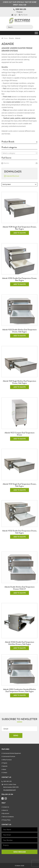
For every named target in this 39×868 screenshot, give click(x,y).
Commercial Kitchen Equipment (12, 753)
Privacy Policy (6, 820)
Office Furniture (7, 760)
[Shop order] (19, 184)
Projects (5, 763)
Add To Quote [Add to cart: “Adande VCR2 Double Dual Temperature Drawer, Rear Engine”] (20, 284)
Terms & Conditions (8, 817)
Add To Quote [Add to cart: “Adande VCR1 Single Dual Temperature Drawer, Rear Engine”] (20, 233)
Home (6, 38)
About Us (5, 810)
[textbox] (19, 153)
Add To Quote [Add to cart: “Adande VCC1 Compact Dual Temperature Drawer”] (20, 439)
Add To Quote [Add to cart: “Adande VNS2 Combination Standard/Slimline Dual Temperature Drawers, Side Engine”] (20, 695)
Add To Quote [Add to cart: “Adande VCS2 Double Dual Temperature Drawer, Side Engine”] (20, 537)
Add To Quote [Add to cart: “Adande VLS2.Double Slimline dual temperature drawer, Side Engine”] (20, 336)
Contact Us (6, 807)
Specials (5, 766)
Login (14, 15)
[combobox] (19, 153)
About (4, 769)
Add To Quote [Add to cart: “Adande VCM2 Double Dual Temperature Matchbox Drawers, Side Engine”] (20, 648)
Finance (20, 12)
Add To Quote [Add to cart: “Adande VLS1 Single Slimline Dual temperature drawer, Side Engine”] (20, 387)
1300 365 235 (21, 9)
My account (6, 813)
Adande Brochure (13, 176)
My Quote (23, 15)
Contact (5, 773)
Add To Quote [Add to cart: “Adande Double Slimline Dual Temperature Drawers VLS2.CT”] (20, 593)
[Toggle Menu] (36, 33)
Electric (6, 163)
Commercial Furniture (9, 756)
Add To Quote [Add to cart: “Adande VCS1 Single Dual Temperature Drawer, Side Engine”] (20, 490)
